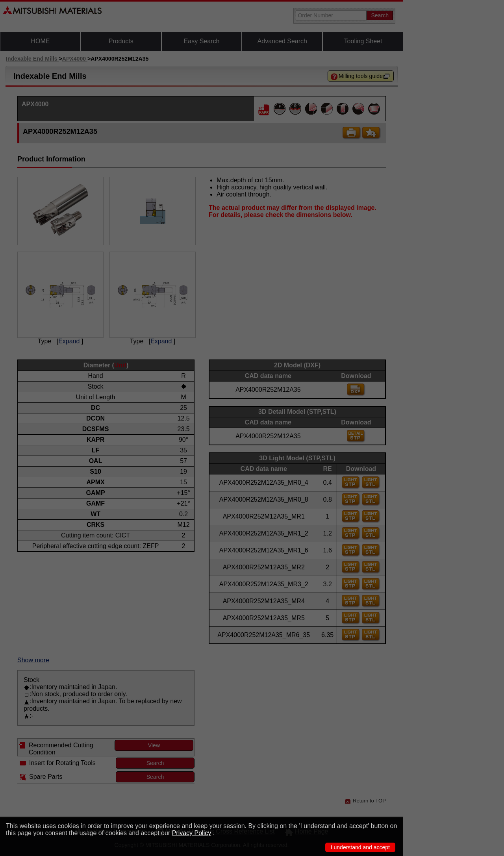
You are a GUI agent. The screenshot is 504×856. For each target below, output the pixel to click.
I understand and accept (360, 847)
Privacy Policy (192, 833)
